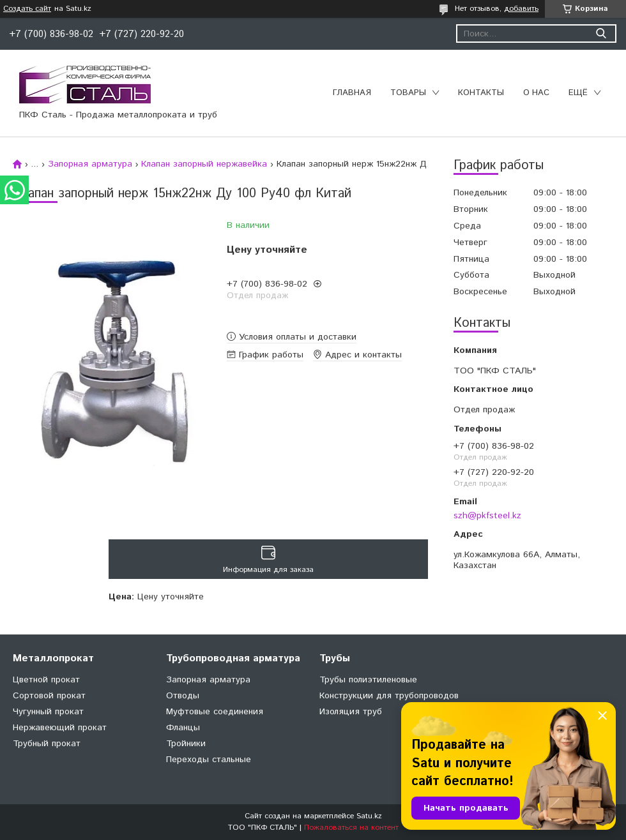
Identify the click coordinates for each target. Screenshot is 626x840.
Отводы (183, 696)
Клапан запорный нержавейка (204, 164)
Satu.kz (369, 816)
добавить (521, 9)
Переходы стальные (209, 760)
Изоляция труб (351, 712)
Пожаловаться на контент (351, 828)
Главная (352, 93)
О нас (536, 93)
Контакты (481, 93)
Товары (408, 93)
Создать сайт (27, 9)
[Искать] (601, 34)
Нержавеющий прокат (60, 728)
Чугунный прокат (48, 712)
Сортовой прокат (49, 696)
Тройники (186, 744)
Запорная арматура (90, 164)
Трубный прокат (47, 744)
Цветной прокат (46, 680)
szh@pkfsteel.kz (487, 516)
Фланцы (183, 728)
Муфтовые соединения (215, 712)
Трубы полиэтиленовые (368, 680)
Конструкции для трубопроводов (389, 696)
